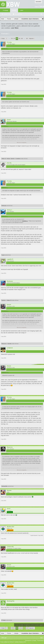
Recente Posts (18, 14)
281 (19, 38)
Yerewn (8, 159)
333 (27, 38)
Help (41, 638)
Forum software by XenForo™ (8, 642)
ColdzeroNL (10, 547)
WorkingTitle (4, 486)
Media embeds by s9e (21, 642)
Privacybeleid (40, 641)
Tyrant (9, 120)
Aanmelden (38, 2)
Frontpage (5, 10)
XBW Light (4, 638)
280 (17, 39)
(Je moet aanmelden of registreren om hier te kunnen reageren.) (29, 625)
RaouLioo (4, 344)
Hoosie (9, 305)
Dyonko (3, 300)
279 (14, 38)
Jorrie (9, 509)
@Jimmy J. (25, 221)
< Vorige (3, 38)
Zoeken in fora (7, 14)
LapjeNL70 (10, 259)
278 (12, 38)
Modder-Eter (11, 527)
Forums (14, 10)
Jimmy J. (10, 210)
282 (22, 38)
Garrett (12, 159)
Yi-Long (9, 42)
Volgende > (32, 38)
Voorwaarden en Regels (31, 641)
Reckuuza (4, 206)
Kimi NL (9, 163)
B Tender (4, 620)
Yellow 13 (4, 159)
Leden (22, 10)
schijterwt (10, 348)
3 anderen (18, 159)
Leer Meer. (15, 28)
